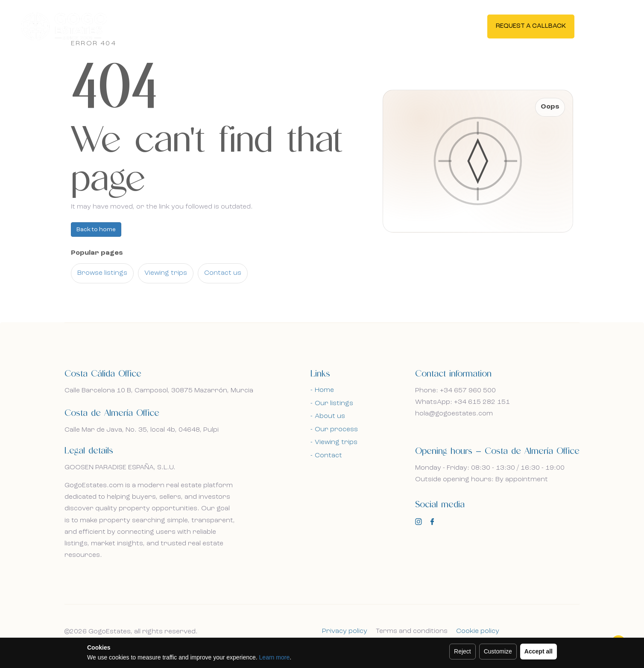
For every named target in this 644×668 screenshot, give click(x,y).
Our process (336, 430)
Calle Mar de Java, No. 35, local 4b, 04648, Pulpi (142, 430)
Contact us (223, 273)
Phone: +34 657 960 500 (455, 391)
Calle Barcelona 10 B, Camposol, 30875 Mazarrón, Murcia (159, 391)
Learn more (275, 657)
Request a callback (531, 26)
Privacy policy (345, 631)
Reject (463, 651)
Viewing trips (166, 273)
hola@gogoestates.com (454, 414)
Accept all (539, 651)
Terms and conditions (412, 631)
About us (330, 416)
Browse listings (102, 273)
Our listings (334, 403)
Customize (498, 651)
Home (324, 390)
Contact (328, 456)
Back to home (96, 230)
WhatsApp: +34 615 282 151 (463, 402)
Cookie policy (478, 631)
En (603, 26)
